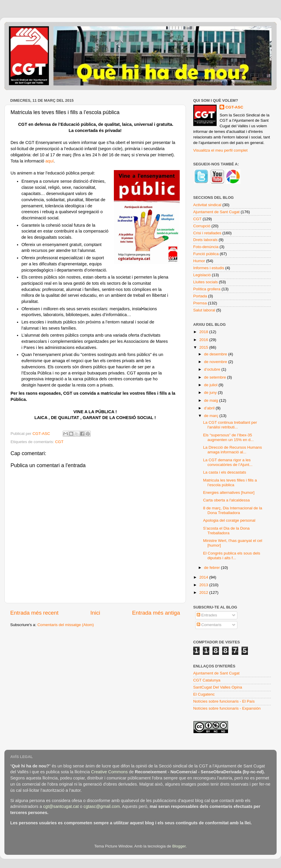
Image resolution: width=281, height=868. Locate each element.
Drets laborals (205, 240)
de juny (211, 393)
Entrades (207, 615)
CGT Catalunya (207, 680)
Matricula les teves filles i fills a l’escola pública (230, 483)
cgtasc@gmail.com (102, 806)
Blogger (179, 846)
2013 (204, 585)
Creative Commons (109, 772)
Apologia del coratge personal (229, 520)
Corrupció (202, 226)
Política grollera (207, 289)
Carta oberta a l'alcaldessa (226, 500)
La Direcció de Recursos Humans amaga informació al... (233, 450)
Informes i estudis (209, 268)
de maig (212, 400)
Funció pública (206, 254)
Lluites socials (205, 282)
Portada (200, 296)
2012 (204, 592)
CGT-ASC (234, 107)
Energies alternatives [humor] (229, 493)
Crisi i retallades (207, 233)
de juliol (211, 385)
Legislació (202, 275)
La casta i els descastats (225, 472)
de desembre (216, 354)
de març (212, 416)
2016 (204, 340)
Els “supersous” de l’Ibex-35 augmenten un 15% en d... (228, 437)
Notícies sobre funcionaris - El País (224, 701)
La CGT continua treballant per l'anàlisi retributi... (230, 425)
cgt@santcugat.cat (61, 806)
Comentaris (209, 625)
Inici (95, 613)
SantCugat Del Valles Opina (218, 687)
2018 (204, 332)
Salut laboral (204, 310)
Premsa (200, 303)
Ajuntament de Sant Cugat (216, 212)
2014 (204, 577)
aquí (50, 161)
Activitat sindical (207, 205)
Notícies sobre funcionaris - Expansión (227, 708)
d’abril (210, 408)
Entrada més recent (34, 613)
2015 (204, 347)
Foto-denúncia (206, 247)
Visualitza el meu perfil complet (220, 150)
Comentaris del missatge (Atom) (66, 625)
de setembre (216, 377)
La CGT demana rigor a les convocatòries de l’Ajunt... (228, 462)
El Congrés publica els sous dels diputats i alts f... (232, 556)
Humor (199, 261)
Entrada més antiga (156, 613)
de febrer (213, 568)
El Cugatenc (204, 694)
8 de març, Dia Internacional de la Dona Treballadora (233, 510)
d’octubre (213, 369)
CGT (59, 442)
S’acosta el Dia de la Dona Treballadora (226, 531)
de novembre (216, 362)
